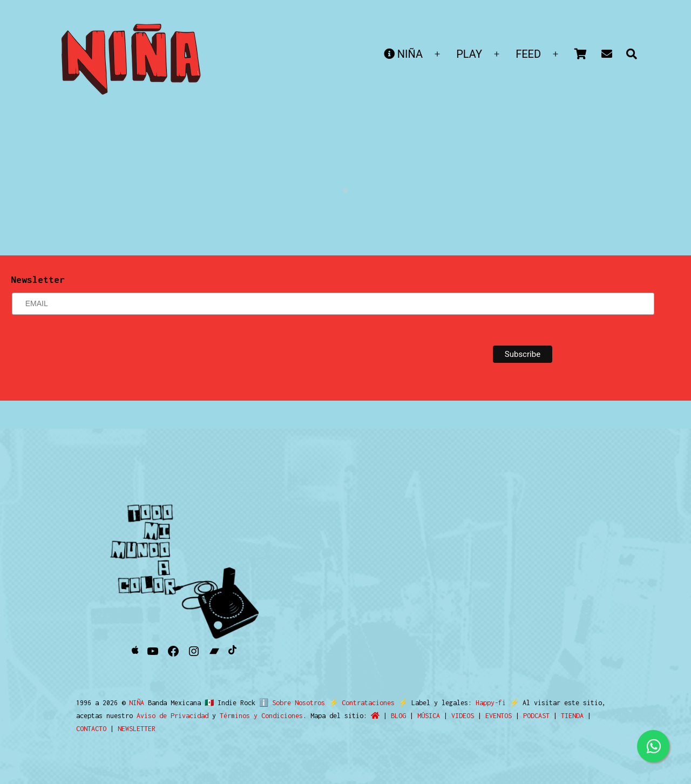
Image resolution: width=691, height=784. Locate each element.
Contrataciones (363, 703)
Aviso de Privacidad (172, 716)
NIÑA (403, 54)
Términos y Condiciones (261, 716)
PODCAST (536, 716)
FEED (528, 54)
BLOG (398, 716)
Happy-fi (486, 703)
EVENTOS (499, 716)
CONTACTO (91, 729)
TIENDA (572, 716)
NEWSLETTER (137, 729)
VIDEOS (463, 716)
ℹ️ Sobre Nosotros (290, 703)
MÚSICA (429, 716)
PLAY (469, 54)
